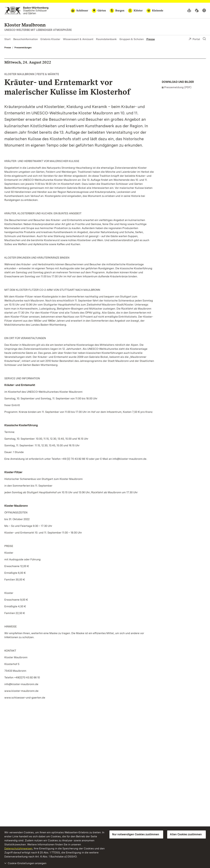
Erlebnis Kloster (50, 39)
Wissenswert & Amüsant (78, 39)
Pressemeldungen (23, 48)
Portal (194, 39)
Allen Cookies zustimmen (186, 834)
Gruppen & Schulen (132, 39)
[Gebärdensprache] (197, 11)
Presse (151, 39)
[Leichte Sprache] (189, 11)
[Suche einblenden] (204, 39)
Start (7, 39)
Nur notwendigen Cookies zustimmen (136, 834)
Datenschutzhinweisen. (19, 848)
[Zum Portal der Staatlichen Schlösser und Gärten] (26, 10)
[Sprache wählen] (204, 11)
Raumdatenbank (106, 39)
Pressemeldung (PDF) (178, 87)
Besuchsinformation (26, 39)
